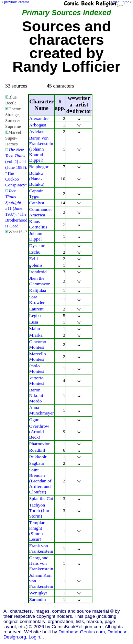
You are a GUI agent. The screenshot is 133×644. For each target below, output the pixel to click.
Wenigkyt (38, 593)
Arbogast (38, 125)
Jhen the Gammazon (40, 281)
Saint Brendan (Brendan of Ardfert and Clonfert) (40, 481)
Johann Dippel (36, 236)
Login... (36, 637)
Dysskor (37, 246)
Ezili (34, 259)
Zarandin (38, 599)
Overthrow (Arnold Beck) (39, 432)
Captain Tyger (36, 193)
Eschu (35, 252)
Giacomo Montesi (38, 344)
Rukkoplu (38, 457)
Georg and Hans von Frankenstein (41, 563)
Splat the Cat (41, 498)
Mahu (35, 329)
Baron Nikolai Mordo (36, 395)
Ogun (34, 420)
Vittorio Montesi (37, 381)
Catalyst (37, 203)
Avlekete (37, 131)
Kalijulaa (38, 290)
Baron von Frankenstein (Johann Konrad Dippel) (41, 149)
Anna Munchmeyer (42, 410)
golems (36, 265)
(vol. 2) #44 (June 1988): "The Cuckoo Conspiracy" (16, 167)
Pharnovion (40, 444)
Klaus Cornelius (38, 224)
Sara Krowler (37, 300)
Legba (35, 315)
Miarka (36, 335)
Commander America (41, 212)
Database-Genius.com (82, 632)
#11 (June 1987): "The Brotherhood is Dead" (16, 208)
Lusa (34, 322)
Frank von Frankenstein (41, 548)
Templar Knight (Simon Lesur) (37, 531)
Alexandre (39, 118)
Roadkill (37, 450)
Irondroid (38, 272)
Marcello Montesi (38, 356)
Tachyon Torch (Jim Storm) (39, 510)
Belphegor (39, 167)
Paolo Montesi (37, 369)
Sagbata (37, 463)
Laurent (36, 309)
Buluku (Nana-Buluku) (37, 179)
